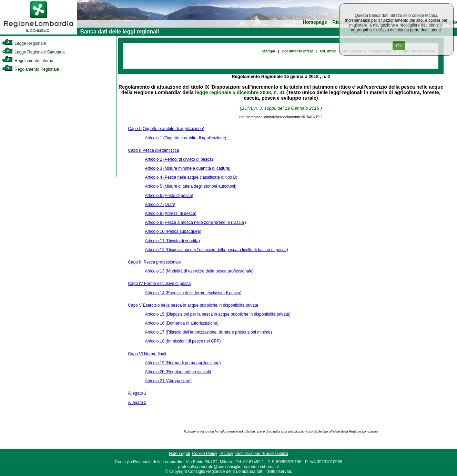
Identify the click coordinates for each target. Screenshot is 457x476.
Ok (399, 46)
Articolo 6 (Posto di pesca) (169, 196)
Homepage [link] (315, 22)
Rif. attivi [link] (328, 51)
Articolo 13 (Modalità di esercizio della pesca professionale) (199, 271)
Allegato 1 (137, 393)
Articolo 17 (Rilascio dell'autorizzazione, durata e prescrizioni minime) (208, 332)
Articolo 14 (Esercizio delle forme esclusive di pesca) (193, 293)
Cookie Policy (205, 454)
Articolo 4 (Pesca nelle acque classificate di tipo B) (191, 177)
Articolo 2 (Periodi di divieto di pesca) (179, 159)
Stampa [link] (268, 51)
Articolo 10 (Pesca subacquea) (173, 231)
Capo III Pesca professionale (154, 262)
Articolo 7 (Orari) (160, 205)
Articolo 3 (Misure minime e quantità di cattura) (187, 168)
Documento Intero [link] (297, 51)
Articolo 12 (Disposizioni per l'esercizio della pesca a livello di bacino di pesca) (216, 250)
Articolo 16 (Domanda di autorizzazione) (181, 323)
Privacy (226, 454)
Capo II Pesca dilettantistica (153, 150)
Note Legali (179, 454)
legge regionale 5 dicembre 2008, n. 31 (240, 92)
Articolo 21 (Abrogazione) (168, 381)
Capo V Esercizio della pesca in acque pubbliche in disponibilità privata (193, 305)
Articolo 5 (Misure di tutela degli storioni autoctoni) (190, 186)
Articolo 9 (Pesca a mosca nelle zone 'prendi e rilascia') (195, 222)
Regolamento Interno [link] (28, 61)
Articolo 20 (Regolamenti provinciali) (178, 372)
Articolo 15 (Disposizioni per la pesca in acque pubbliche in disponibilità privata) (217, 314)
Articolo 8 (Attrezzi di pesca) (170, 214)
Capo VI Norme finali (147, 354)
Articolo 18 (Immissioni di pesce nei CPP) (183, 341)
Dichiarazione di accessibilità (262, 454)
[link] (39, 33)
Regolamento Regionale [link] (31, 69)
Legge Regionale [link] (24, 43)
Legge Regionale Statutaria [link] (33, 52)
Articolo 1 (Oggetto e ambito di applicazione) (185, 138)
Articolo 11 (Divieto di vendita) (172, 241)
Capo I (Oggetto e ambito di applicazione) (166, 129)
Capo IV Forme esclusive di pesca (159, 284)
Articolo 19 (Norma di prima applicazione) (183, 363)
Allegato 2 (137, 403)
